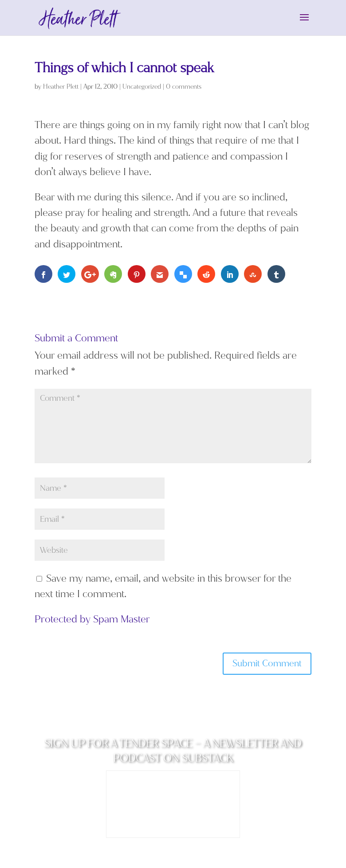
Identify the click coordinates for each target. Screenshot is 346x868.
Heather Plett (61, 87)
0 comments (184, 87)
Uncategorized (142, 87)
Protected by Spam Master (92, 619)
